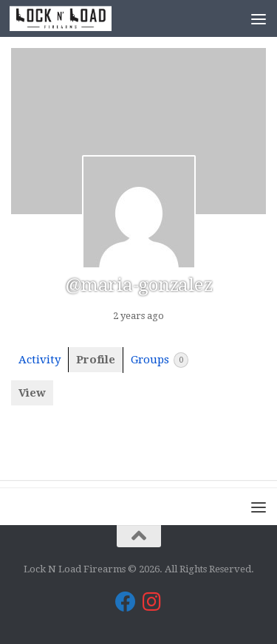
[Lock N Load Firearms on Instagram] (152, 602)
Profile (96, 360)
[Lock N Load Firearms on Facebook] (126, 602)
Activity (40, 360)
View (32, 393)
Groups (160, 360)
